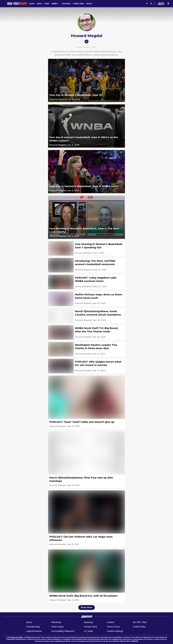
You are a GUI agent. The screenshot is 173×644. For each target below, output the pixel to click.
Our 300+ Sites (140, 622)
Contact (111, 622)
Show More (87, 607)
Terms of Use (113, 627)
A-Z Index (89, 631)
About (29, 622)
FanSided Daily (33, 627)
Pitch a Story (58, 627)
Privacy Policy (91, 627)
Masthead (56, 622)
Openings (89, 622)
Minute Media (17, 637)
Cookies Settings (115, 631)
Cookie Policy (139, 627)
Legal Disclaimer (34, 631)
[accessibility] (168, 4)
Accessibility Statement (63, 631)
